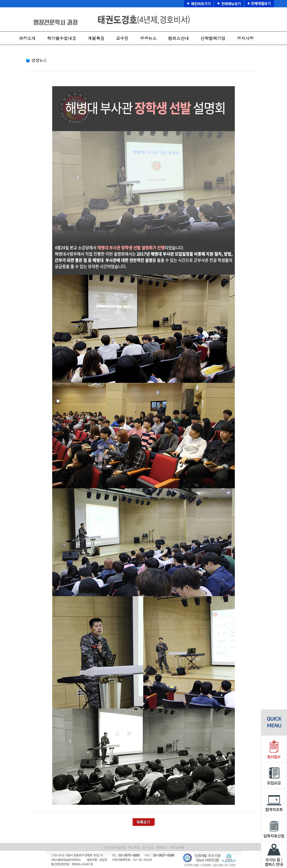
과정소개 (27, 38)
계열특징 (96, 38)
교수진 (122, 38)
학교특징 (134, 847)
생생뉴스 (148, 38)
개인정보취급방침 (115, 847)
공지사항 (245, 38)
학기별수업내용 (62, 38)
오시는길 (148, 847)
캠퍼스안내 (178, 38)
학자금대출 (177, 847)
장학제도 (162, 847)
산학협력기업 (213, 38)
